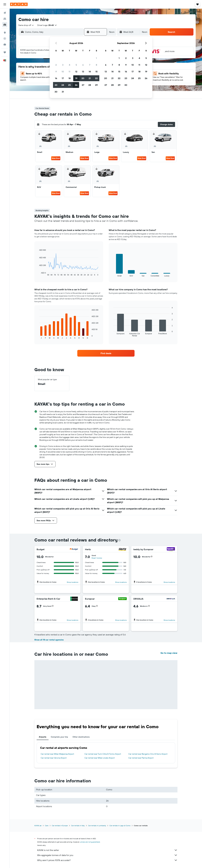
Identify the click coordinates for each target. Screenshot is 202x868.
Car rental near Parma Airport (141, 758)
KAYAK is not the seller (107, 850)
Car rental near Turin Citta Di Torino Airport (103, 754)
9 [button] (56, 72)
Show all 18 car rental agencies (49, 640)
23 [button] (56, 85)
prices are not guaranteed (90, 842)
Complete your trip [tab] (59, 737)
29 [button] (96, 85)
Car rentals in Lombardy (97, 826)
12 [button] (76, 72)
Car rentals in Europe (60, 826)
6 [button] (83, 65)
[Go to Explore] (5, 33)
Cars (47, 826)
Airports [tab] (43, 737)
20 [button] (83, 78)
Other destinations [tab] (81, 737)
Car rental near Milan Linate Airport (100, 758)
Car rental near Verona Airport (54, 758)
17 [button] (63, 78)
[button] (5, 4)
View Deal (56, 158)
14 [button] (90, 72)
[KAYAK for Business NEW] (5, 44)
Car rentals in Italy (78, 826)
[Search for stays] (5, 19)
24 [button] (63, 85)
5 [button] (76, 65)
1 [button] (96, 58)
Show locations (73, 582)
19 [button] (76, 78)
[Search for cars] (5, 25)
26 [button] (76, 85)
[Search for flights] (5, 13)
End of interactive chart (38, 274)
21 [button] (90, 78)
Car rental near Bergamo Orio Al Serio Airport (148, 754)
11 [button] (69, 72)
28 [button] (90, 85)
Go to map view (169, 653)
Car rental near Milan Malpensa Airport (57, 754)
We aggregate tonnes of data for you (107, 855)
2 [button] (56, 65)
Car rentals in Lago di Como (120, 826)
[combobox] (26, 25)
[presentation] (119, 540)
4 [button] (70, 65)
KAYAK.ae (38, 826)
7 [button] (90, 65)
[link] (106, 353)
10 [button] (63, 72)
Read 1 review (97, 558)
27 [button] (83, 85)
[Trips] (5, 52)
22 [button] (96, 78)
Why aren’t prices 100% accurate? (107, 860)
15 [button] (96, 72)
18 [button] (70, 78)
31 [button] (63, 92)
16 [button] (56, 78)
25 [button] (69, 85)
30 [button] (56, 92)
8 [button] (96, 65)
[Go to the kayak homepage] (19, 4)
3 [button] (63, 65)
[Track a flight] (5, 38)
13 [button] (83, 72)
